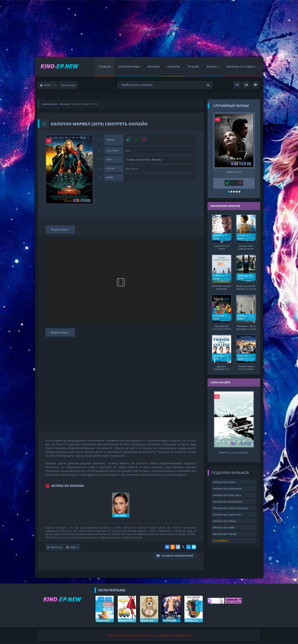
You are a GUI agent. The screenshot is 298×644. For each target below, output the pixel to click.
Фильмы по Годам (241, 67)
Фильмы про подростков (227, 511)
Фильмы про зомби (224, 524)
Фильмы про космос (224, 478)
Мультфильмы (129, 67)
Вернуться (55, 547)
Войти (48, 85)
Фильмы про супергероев (228, 485)
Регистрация (68, 85)
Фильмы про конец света (227, 491)
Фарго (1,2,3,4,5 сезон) (234, 449)
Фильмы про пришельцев (228, 498)
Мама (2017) (234, 172)
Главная (105, 67)
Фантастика (143, 160)
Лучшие (193, 67)
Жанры (213, 67)
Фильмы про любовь (225, 517)
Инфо (73, 547)
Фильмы (153, 67)
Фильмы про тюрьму (225, 530)
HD (49, 140)
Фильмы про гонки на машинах (231, 504)
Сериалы (174, 67)
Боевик (131, 160)
